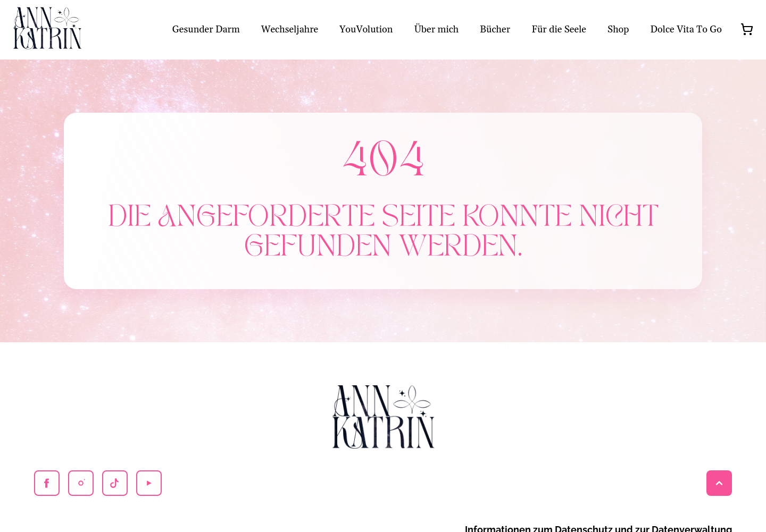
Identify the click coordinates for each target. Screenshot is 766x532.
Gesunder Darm (206, 29)
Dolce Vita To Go (686, 29)
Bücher (495, 29)
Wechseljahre (290, 29)
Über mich (436, 29)
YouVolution (366, 29)
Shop (618, 29)
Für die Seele (559, 29)
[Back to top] (719, 483)
